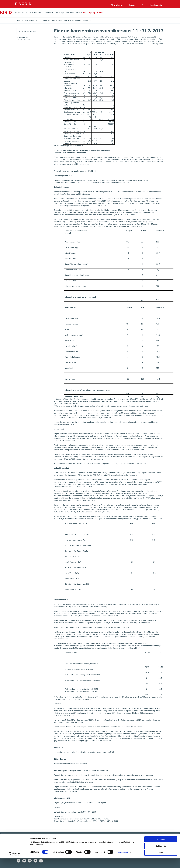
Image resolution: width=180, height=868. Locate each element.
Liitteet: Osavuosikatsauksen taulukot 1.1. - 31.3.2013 (75, 812)
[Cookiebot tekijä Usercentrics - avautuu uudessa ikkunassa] (15, 864)
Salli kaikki (161, 849)
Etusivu (19, 20)
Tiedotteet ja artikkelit (48, 20)
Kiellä (161, 862)
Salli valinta (161, 856)
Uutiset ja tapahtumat (31, 20)
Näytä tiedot (123, 862)
